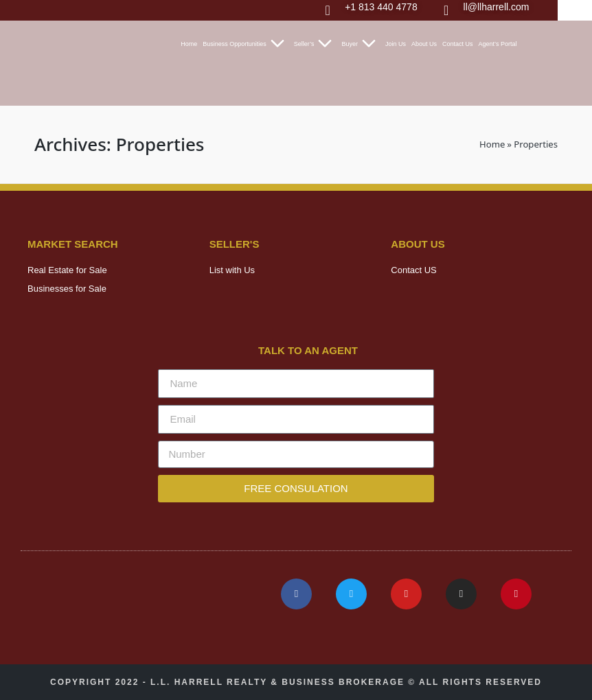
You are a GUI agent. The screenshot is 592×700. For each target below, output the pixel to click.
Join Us (396, 44)
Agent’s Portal (498, 44)
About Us (424, 44)
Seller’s (315, 44)
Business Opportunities (246, 44)
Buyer (361, 44)
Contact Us (458, 44)
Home (189, 44)
